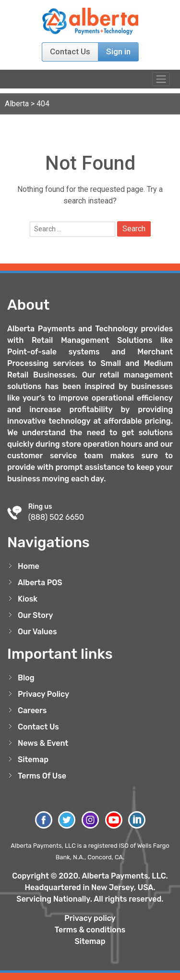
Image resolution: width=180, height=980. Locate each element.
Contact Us (70, 51)
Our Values (37, 632)
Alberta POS (40, 583)
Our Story (36, 615)
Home (29, 566)
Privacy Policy (43, 694)
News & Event (43, 743)
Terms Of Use (42, 776)
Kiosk (28, 599)
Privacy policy (90, 918)
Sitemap (33, 760)
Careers (32, 710)
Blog (26, 678)
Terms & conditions (90, 930)
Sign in (118, 51)
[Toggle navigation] (161, 79)
